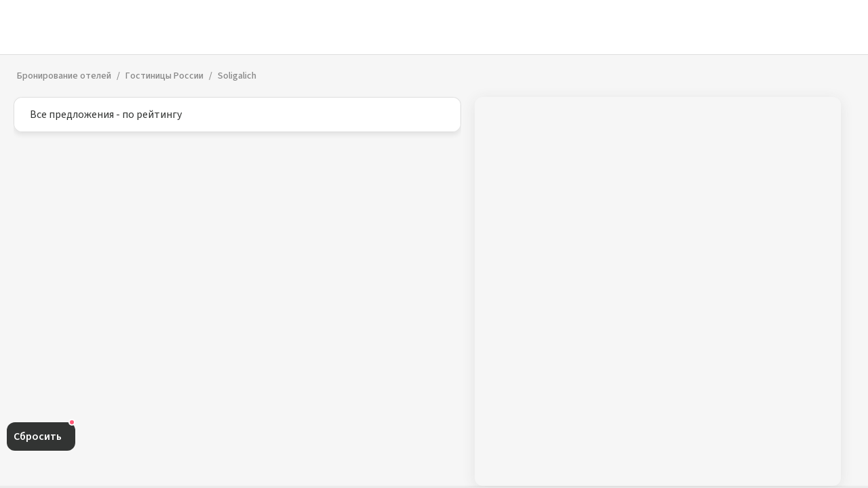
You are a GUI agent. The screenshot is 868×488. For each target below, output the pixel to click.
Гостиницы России (164, 76)
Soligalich (237, 76)
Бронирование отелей (64, 76)
